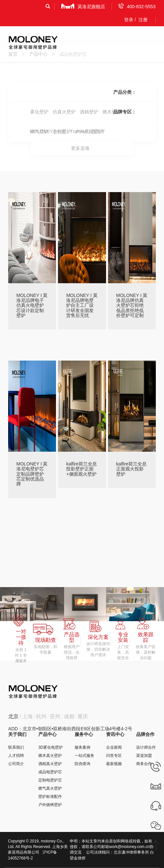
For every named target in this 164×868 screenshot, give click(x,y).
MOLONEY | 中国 (48, 131)
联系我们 (16, 747)
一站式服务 (84, 756)
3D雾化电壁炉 (51, 747)
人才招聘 (16, 756)
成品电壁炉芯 (50, 772)
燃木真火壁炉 (50, 756)
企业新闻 (114, 747)
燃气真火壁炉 (50, 788)
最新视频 (114, 764)
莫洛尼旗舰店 (83, 6)
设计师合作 (146, 747)
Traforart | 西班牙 (88, 131)
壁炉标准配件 (50, 797)
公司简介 (16, 764)
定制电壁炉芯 (50, 780)
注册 (143, 20)
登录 (129, 20)
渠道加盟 (144, 756)
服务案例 (82, 747)
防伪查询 (82, 764)
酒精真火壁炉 (50, 764)
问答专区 (114, 756)
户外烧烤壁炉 (50, 805)
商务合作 (144, 764)
